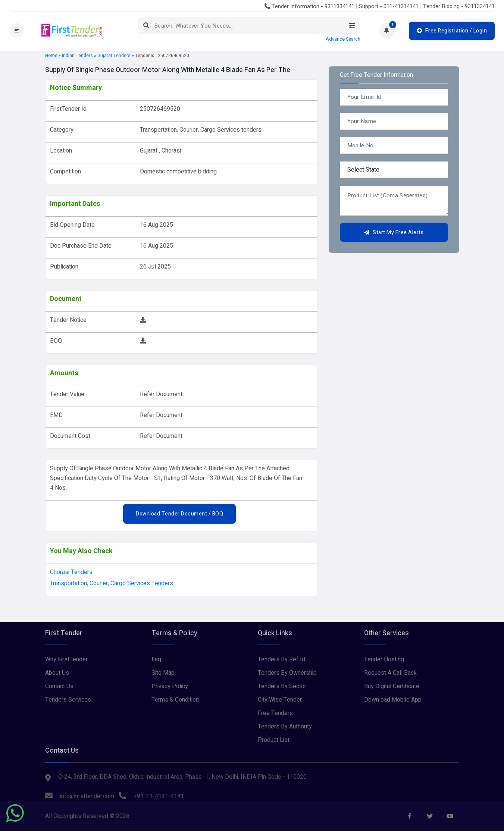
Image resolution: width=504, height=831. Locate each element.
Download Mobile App (393, 700)
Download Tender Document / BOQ (179, 514)
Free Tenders (275, 713)
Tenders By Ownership (287, 673)
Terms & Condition (175, 700)
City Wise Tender (280, 700)
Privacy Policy (170, 686)
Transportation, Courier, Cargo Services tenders (112, 583)
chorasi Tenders (71, 572)
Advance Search (343, 39)
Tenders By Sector (282, 686)
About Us (57, 673)
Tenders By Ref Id (281, 659)
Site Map (163, 673)
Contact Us (59, 686)
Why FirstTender (66, 659)
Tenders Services (68, 700)
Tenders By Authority (285, 727)
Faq (156, 659)
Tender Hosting (384, 659)
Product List (274, 740)
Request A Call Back (390, 673)
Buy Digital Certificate (392, 686)
